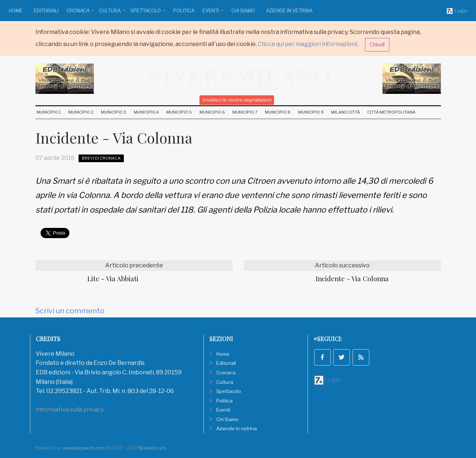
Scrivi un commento (70, 311)
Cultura (110, 11)
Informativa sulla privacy (70, 410)
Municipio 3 (113, 112)
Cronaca (79, 11)
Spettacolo (146, 11)
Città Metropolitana (391, 112)
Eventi (211, 11)
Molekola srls (152, 448)
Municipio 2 (81, 112)
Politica (184, 11)
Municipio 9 (311, 112)
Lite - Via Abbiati (113, 278)
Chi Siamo (243, 11)
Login (457, 11)
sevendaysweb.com (83, 448)
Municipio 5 (179, 112)
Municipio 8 (278, 112)
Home (16, 11)
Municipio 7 (245, 112)
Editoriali (46, 11)
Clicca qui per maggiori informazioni (307, 44)
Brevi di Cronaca (101, 158)
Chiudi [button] (377, 45)
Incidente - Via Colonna (352, 278)
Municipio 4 (146, 112)
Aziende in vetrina (289, 11)
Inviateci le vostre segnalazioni (237, 100)
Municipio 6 (212, 112)
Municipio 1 (49, 112)
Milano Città (345, 112)
